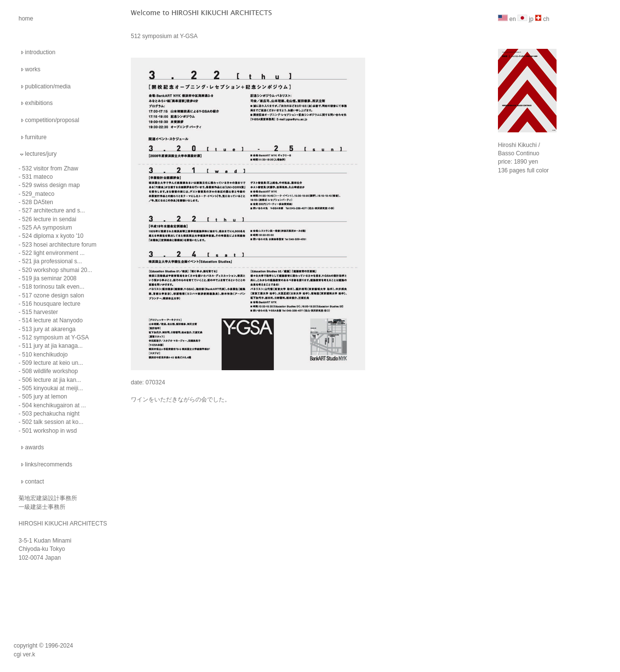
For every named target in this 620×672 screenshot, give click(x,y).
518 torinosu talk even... (53, 287)
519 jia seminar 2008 (49, 278)
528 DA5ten (37, 202)
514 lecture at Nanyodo (52, 320)
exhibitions (39, 103)
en (507, 19)
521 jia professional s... (52, 261)
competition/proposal (52, 120)
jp (526, 19)
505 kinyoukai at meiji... (52, 388)
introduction (40, 52)
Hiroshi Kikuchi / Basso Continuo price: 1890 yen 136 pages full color (527, 150)
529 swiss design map (51, 185)
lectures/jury (41, 154)
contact (34, 482)
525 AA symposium (47, 228)
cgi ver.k (24, 654)
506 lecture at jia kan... (52, 380)
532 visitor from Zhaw (50, 168)
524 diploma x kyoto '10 (53, 236)
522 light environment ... (53, 253)
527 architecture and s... (53, 210)
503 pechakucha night (51, 414)
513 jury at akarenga (49, 329)
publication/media (48, 86)
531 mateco (37, 177)
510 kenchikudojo (45, 355)
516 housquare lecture (51, 304)
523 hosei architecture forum (59, 245)
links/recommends (49, 464)
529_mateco (38, 194)
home (26, 19)
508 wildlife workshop (50, 371)
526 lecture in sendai (49, 219)
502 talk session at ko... (52, 422)
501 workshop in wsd (49, 431)
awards (34, 447)
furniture (36, 137)
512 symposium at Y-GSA (55, 337)
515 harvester (40, 312)
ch (542, 19)
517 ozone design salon (53, 295)
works (32, 69)
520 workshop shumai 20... (57, 270)
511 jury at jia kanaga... (52, 346)
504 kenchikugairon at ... (54, 405)
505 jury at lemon (44, 397)
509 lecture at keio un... (52, 363)
